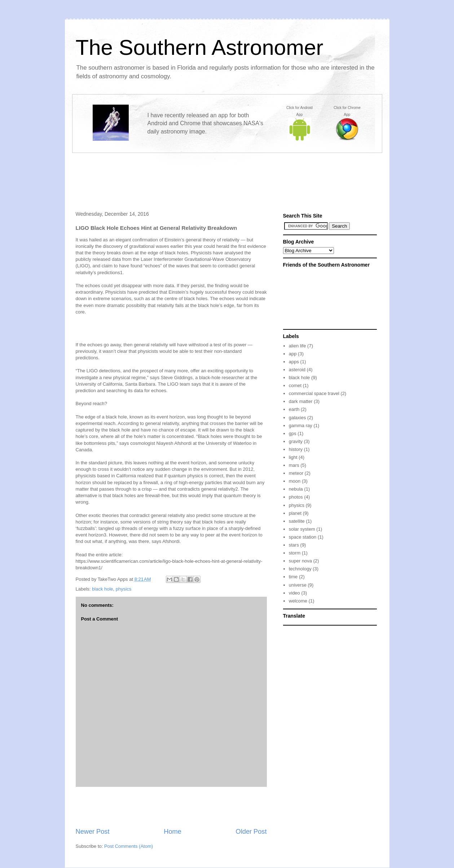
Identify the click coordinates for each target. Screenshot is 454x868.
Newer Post (93, 832)
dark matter (301, 401)
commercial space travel (314, 393)
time (293, 577)
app (293, 354)
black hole (103, 589)
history (296, 449)
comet (295, 385)
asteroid (297, 370)
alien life (297, 346)
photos (296, 497)
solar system (302, 529)
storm (295, 553)
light (293, 457)
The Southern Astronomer (200, 47)
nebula (296, 489)
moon (295, 481)
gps (293, 433)
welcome (298, 601)
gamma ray (301, 426)
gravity (296, 441)
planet (295, 513)
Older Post (251, 832)
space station (303, 537)
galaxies (297, 418)
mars (294, 465)
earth (294, 409)
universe (298, 585)
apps (294, 362)
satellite (297, 521)
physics (124, 589)
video (294, 593)
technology (300, 569)
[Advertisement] (227, 176)
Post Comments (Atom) (129, 846)
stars (294, 545)
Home (173, 832)
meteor (296, 473)
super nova (300, 561)
